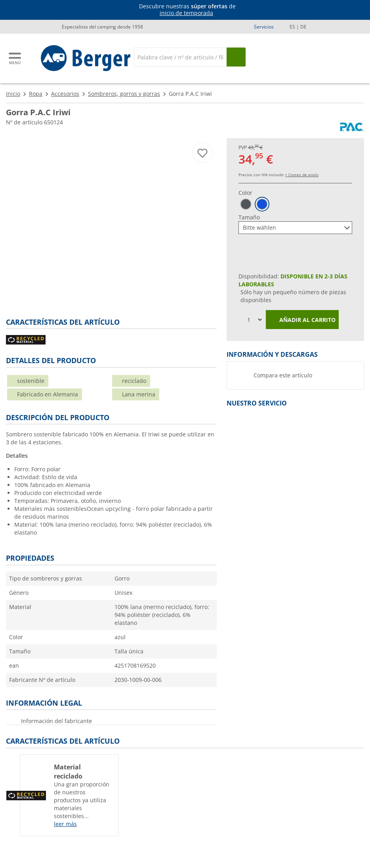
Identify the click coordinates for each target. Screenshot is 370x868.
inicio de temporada (186, 13)
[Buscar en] (180, 57)
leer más (65, 824)
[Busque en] (236, 57)
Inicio (13, 94)
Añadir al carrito (302, 320)
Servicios (264, 27)
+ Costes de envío (302, 175)
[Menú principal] (15, 58)
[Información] (187, 10)
